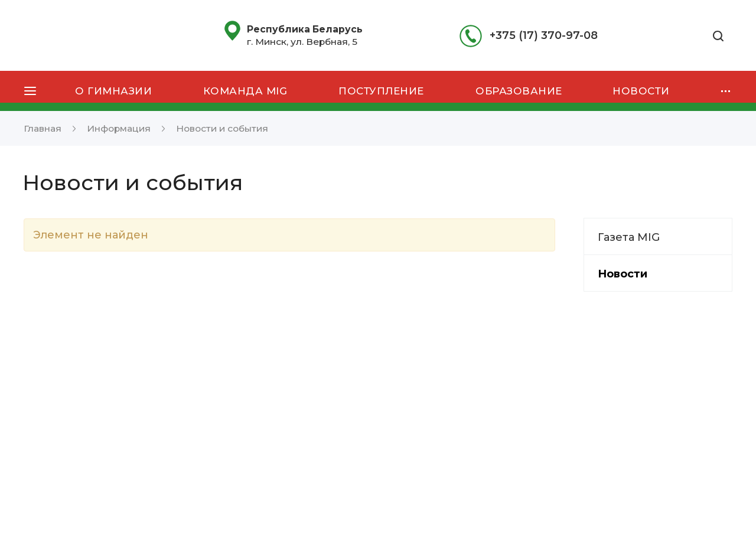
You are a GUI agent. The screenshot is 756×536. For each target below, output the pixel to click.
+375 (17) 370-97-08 (544, 35)
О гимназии (113, 91)
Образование (519, 91)
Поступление (381, 91)
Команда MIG (245, 91)
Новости (641, 91)
